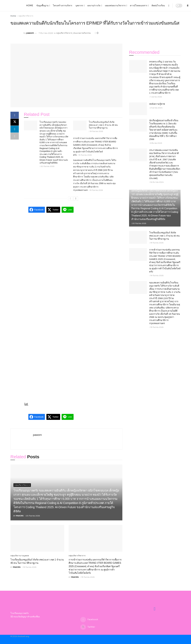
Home (30, 6)
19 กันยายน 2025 (96, 131)
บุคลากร (79, 6)
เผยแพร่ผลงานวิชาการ (115, 6)
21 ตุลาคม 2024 (156, 108)
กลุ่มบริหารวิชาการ (26, 16)
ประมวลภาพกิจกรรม (82, 33)
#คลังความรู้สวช (157, 104)
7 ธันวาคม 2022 (46, 33)
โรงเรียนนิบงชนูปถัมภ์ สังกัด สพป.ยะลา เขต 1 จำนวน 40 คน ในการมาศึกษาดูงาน (103, 125)
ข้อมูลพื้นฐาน (42, 6)
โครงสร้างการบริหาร (63, 6)
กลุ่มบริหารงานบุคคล (20, 556)
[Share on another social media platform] (15, 137)
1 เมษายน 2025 (155, 97)
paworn (30, 33)
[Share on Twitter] (15, 122)
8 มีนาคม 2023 (156, 143)
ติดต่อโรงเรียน (158, 6)
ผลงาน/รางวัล (94, 6)
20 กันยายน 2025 (47, 166)
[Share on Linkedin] (15, 130)
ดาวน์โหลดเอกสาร (139, 6)
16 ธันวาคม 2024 (156, 182)
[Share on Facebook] (15, 115)
